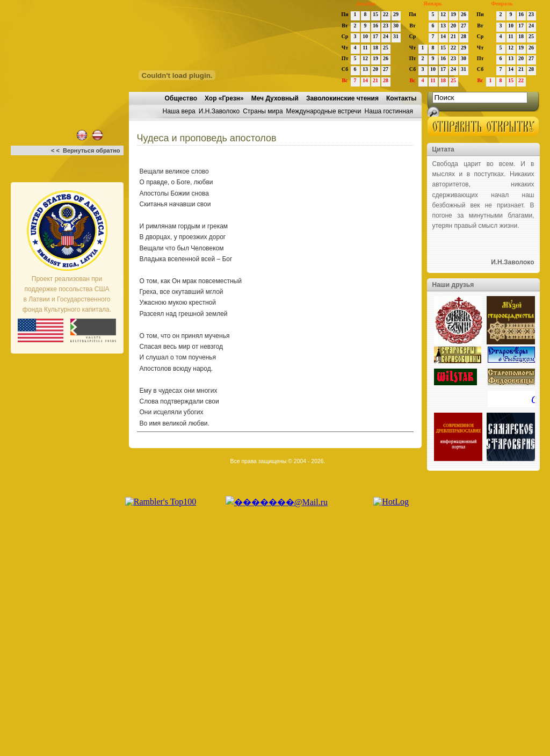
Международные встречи (324, 111)
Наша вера (179, 111)
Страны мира (263, 111)
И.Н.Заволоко (219, 111)
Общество (181, 98)
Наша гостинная (389, 111)
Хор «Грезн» (224, 98)
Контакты (401, 98)
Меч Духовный (275, 98)
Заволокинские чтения (342, 98)
